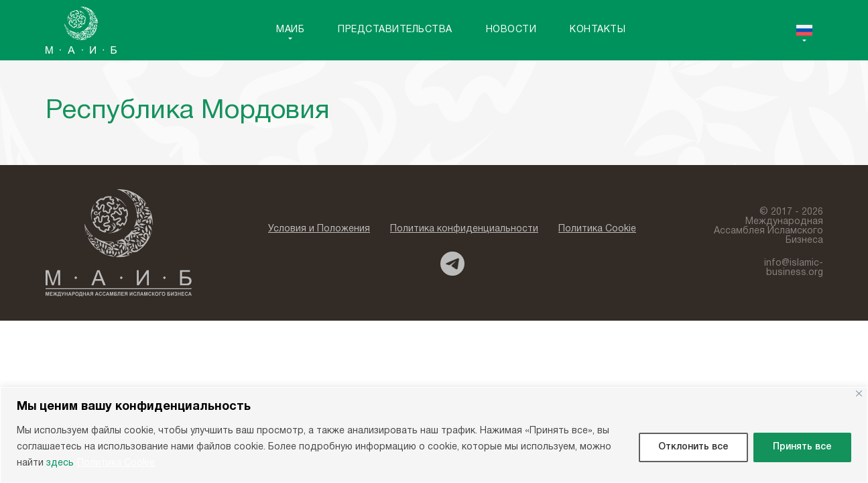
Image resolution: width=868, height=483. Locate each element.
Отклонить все (693, 447)
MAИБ (290, 30)
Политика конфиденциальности (464, 229)
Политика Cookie (116, 463)
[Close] (859, 393)
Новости (511, 30)
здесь (60, 463)
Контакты (598, 30)
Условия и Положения (319, 229)
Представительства (395, 30)
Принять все (802, 447)
